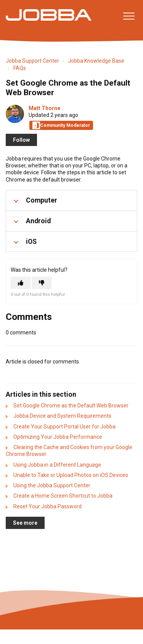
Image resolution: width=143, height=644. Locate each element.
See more (25, 523)
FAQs (20, 68)
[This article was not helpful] (42, 283)
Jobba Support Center (32, 61)
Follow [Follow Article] (21, 140)
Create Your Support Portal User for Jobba (64, 427)
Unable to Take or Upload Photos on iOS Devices (71, 475)
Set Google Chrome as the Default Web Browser (71, 406)
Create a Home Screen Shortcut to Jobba (63, 496)
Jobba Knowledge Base (96, 61)
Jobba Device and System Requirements (62, 416)
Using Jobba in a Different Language (57, 465)
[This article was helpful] (21, 283)
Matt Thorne (44, 108)
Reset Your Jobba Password (47, 506)
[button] (129, 16)
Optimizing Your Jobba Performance (58, 437)
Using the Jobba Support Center (52, 485)
